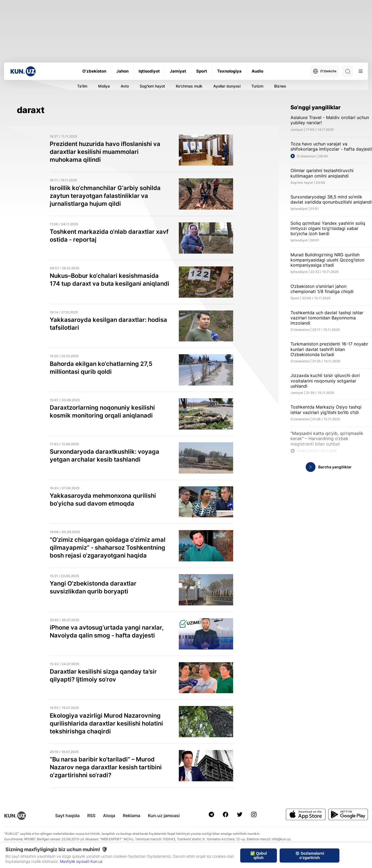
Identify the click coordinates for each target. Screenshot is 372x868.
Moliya (104, 86)
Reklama (132, 816)
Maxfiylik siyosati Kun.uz (81, 861)
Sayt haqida (67, 816)
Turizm (257, 86)
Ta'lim (82, 86)
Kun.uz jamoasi (164, 816)
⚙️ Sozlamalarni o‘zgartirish (310, 855)
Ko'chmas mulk (189, 86)
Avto (125, 86)
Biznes (280, 86)
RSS (91, 816)
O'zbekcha (325, 71)
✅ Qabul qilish (259, 855)
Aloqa (109, 816)
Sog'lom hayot (152, 86)
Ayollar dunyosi (227, 86)
